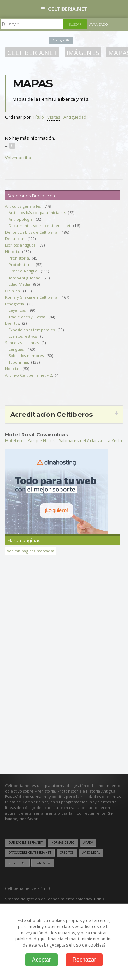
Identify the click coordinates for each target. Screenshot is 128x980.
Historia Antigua (23, 271)
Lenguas (16, 349)
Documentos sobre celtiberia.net (39, 226)
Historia (12, 251)
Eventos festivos (23, 336)
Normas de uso (63, 843)
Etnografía (15, 304)
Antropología (21, 219)
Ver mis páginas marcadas (31, 551)
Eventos (12, 323)
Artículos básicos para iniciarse (37, 213)
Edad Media (19, 284)
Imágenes (83, 52)
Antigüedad (75, 117)
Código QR (61, 40)
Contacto (42, 863)
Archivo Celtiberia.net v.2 (29, 375)
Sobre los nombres (26, 356)
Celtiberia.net (64, 9)
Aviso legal (91, 853)
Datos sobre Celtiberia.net (30, 853)
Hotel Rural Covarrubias (37, 435)
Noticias (12, 369)
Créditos (67, 853)
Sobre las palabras (22, 343)
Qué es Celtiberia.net (26, 843)
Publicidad (17, 863)
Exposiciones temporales (32, 330)
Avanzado (99, 24)
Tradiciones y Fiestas (27, 317)
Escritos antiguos (20, 245)
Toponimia (18, 362)
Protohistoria (21, 264)
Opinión (13, 291)
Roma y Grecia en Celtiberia (31, 297)
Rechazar (84, 960)
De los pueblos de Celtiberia (31, 232)
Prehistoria (19, 258)
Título (38, 117)
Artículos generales (23, 206)
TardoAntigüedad (24, 278)
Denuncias (15, 239)
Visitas (54, 117)
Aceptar (41, 960)
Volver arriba (18, 158)
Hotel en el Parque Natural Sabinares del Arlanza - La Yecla (64, 441)
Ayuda (88, 843)
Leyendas (17, 310)
